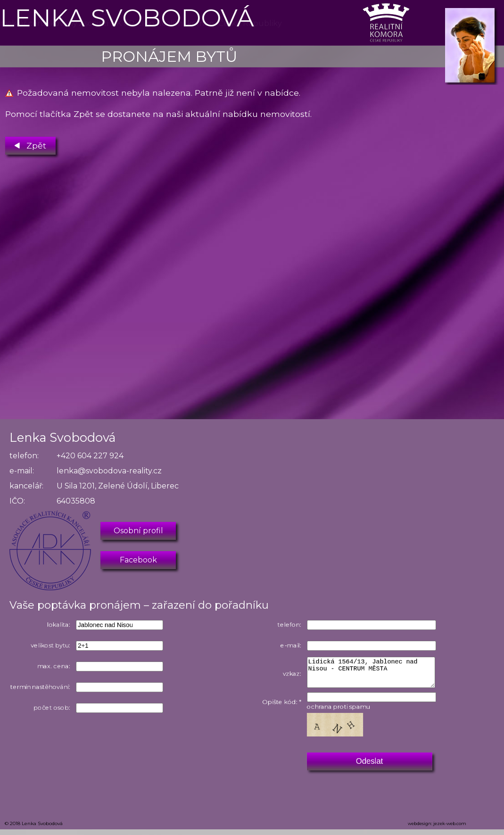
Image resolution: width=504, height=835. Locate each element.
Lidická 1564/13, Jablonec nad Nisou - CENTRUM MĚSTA (376, 674)
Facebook (138, 560)
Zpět (30, 144)
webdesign (420, 829)
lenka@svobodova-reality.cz (109, 471)
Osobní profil (138, 531)
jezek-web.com (450, 829)
